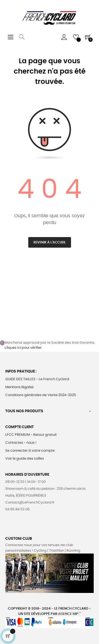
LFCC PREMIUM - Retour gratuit (31, 435)
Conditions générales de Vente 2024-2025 (41, 395)
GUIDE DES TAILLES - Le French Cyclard (37, 379)
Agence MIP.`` (69, 614)
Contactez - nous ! (21, 443)
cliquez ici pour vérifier (23, 348)
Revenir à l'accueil (50, 242)
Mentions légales (20, 387)
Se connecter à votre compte (30, 451)
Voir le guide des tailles (25, 459)
